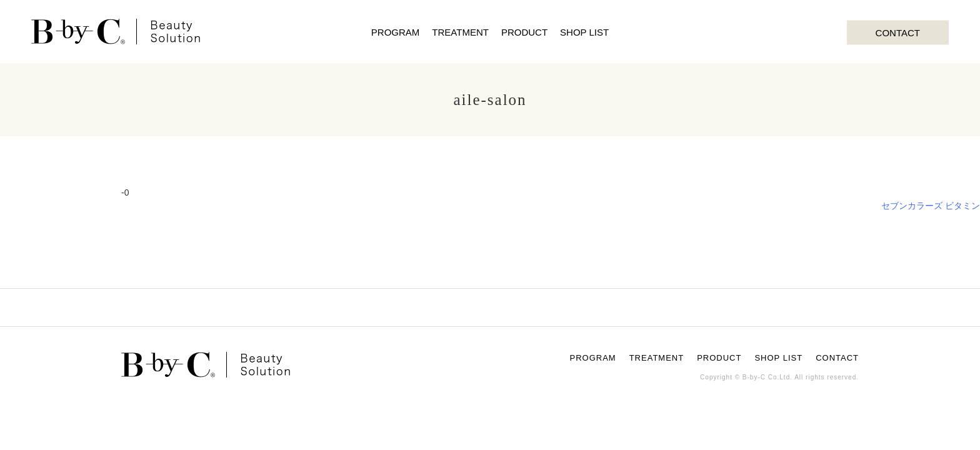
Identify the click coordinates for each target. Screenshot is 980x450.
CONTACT (898, 32)
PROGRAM (396, 32)
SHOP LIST (584, 32)
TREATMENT (460, 32)
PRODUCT (524, 32)
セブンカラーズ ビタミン (931, 206)
